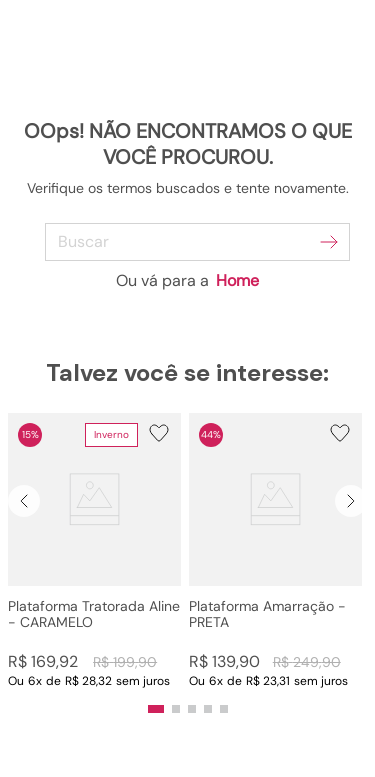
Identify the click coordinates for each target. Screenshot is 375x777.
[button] (94, 551)
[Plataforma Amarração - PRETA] (275, 551)
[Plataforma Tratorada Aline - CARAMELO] (94, 551)
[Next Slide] (351, 501)
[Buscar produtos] (329, 242)
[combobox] (187, 242)
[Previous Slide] (24, 501)
